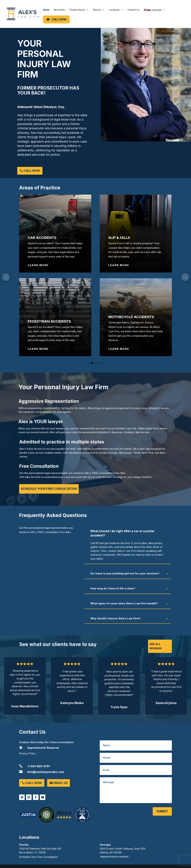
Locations (114, 10)
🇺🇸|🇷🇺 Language (153, 10)
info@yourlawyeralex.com (46, 772)
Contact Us (133, 10)
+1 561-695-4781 (38, 766)
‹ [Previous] (6, 277)
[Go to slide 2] (96, 363)
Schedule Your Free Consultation (49, 489)
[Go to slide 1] (92, 363)
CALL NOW (59, 19)
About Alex (59, 10)
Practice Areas (77, 10)
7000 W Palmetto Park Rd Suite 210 (40, 849)
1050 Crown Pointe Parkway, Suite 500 (123, 849)
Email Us (60, 783)
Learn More (38, 265)
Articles (97, 10)
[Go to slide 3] (99, 363)
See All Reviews (156, 646)
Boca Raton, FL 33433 (33, 852)
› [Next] (185, 277)
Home (46, 10)
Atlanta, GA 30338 (111, 852)
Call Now (32, 171)
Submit (162, 811)
